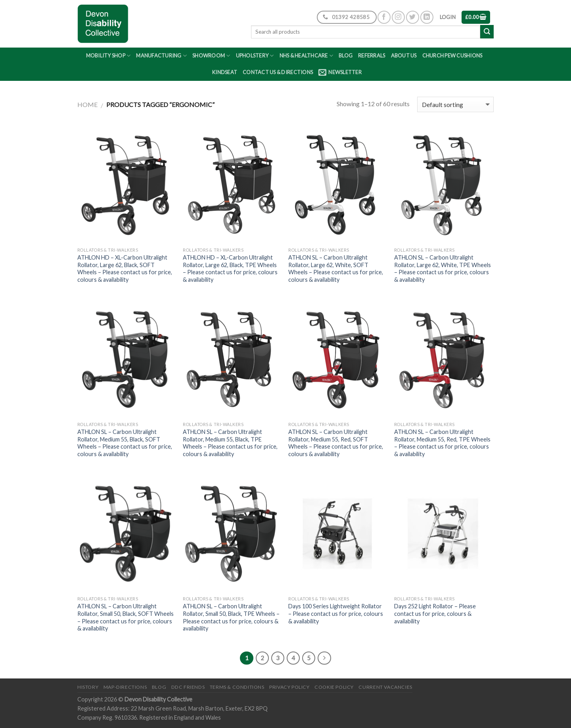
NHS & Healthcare (307, 56)
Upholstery (255, 56)
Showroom (211, 56)
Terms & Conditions (237, 687)
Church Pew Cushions (452, 55)
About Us (404, 55)
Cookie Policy (334, 687)
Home (87, 104)
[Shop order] (455, 104)
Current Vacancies (385, 687)
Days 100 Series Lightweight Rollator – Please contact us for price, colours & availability (336, 613)
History (88, 687)
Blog (346, 55)
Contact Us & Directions (278, 72)
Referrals (372, 55)
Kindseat (225, 72)
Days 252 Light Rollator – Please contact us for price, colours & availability (435, 613)
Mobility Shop (108, 56)
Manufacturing (161, 56)
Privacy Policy (289, 687)
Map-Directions (125, 687)
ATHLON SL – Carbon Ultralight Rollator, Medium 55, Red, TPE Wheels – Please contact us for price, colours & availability (442, 443)
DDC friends (188, 687)
